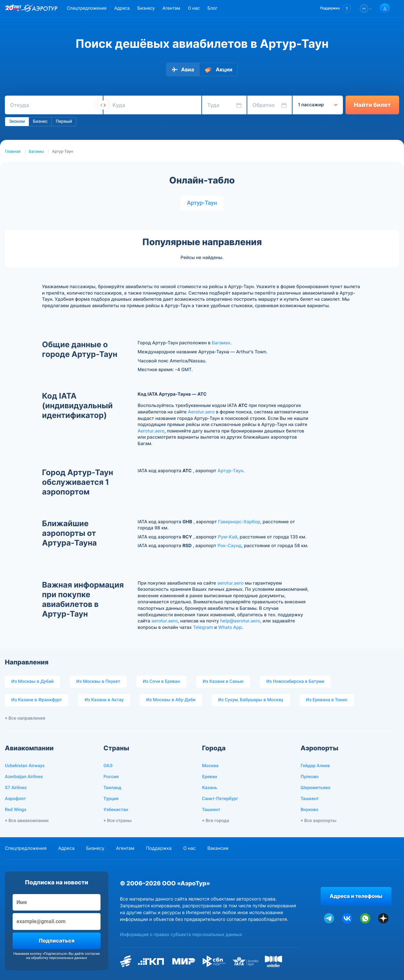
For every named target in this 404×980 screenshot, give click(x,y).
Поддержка (159, 848)
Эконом (17, 121)
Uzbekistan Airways (25, 766)
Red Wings (16, 810)
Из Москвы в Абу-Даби (171, 700)
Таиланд (112, 788)
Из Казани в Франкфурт (37, 700)
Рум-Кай (228, 537)
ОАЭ (108, 766)
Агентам (171, 8)
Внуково (309, 810)
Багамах (221, 343)
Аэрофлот (15, 799)
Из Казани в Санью (223, 682)
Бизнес (40, 121)
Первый (64, 121)
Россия (111, 777)
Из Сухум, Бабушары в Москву (251, 700)
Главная (13, 152)
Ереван (210, 777)
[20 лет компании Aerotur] (13, 9)
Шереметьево (315, 788)
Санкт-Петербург (220, 799)
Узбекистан (116, 810)
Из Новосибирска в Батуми (295, 682)
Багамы (36, 152)
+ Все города (216, 821)
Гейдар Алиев (315, 766)
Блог (213, 8)
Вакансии (218, 848)
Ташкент (211, 810)
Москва (210, 766)
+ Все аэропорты (319, 821)
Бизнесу (146, 8)
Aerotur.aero (201, 412)
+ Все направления (25, 718)
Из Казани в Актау (104, 700)
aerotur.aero (230, 583)
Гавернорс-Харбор (239, 522)
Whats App (230, 627)
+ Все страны (117, 821)
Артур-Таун (202, 203)
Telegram (203, 627)
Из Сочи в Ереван (161, 682)
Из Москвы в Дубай (32, 682)
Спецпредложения (87, 8)
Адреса (122, 8)
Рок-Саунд (229, 546)
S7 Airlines (16, 788)
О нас (194, 8)
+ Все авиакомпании (27, 821)
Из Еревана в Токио (327, 700)
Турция (111, 799)
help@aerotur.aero (240, 621)
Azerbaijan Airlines (24, 777)
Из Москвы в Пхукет (98, 682)
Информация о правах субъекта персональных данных (181, 935)
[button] (336, 9)
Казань (210, 788)
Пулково (310, 777)
